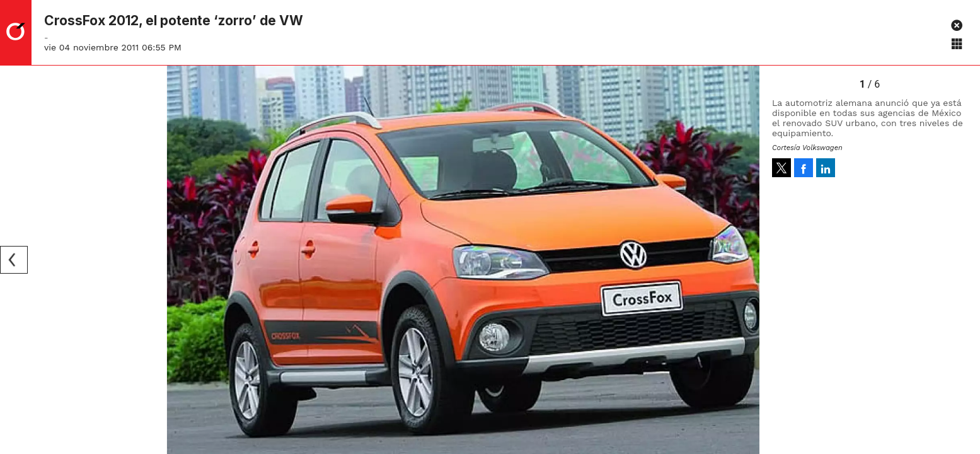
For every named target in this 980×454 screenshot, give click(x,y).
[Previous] (14, 260)
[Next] (746, 260)
